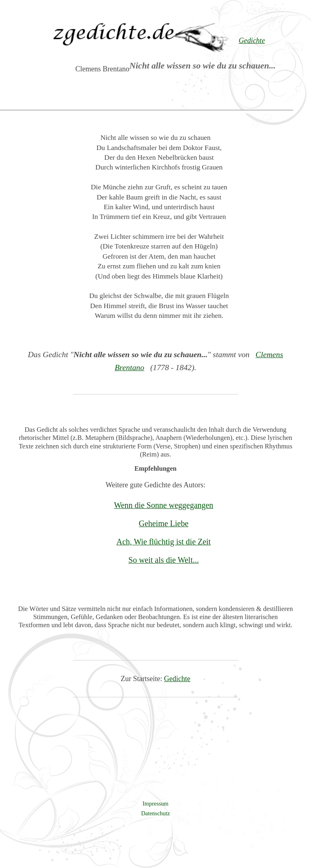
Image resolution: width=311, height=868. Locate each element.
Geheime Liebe (164, 523)
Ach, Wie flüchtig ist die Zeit (164, 542)
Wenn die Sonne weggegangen (163, 505)
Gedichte (177, 679)
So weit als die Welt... (164, 560)
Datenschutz (155, 813)
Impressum (155, 804)
